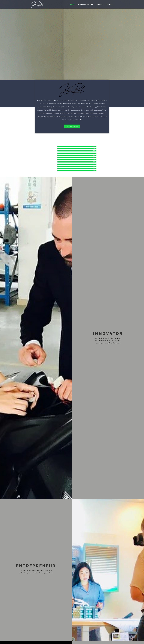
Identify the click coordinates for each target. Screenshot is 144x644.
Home (72, 4)
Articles (99, 4)
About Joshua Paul (85, 4)
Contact (109, 4)
